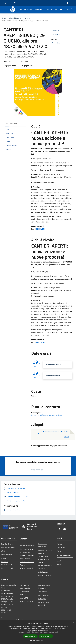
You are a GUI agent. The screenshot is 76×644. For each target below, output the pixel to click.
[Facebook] (55, 9)
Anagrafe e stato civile (27, 546)
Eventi (26, 18)
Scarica (65, 437)
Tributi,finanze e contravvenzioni (44, 558)
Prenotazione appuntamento (25, 587)
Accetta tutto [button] (30, 636)
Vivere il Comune (15, 18)
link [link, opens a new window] (57, 632)
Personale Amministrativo (6, 563)
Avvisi (59, 551)
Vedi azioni (56, 34)
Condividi (56, 30)
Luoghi (59, 561)
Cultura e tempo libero (27, 549)
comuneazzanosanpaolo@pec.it (12, 620)
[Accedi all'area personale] (68, 3)
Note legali (42, 599)
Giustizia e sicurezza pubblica (45, 552)
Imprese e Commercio (27, 555)
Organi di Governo (7, 544)
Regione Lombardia (9, 3)
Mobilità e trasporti (26, 568)
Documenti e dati (7, 568)
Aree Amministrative (8, 547)
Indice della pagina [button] (12, 123)
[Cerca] (72, 10)
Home (4, 18)
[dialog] (38, 632)
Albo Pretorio (43, 592)
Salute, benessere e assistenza (45, 567)
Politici (3, 558)
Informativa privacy (45, 595)
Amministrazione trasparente (44, 587)
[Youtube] (60, 9)
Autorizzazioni (43, 572)
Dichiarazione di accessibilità (44, 604)
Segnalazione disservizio (24, 593)
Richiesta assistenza (27, 601)
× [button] (74, 622)
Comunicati (61, 547)
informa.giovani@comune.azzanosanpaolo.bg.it (47, 415)
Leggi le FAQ (24, 598)
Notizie (59, 544)
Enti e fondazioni (7, 555)
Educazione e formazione (43, 545)
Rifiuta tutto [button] (46, 636)
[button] (38, 641)
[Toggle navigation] (4, 9)
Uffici (3, 551)
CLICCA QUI (41, 229)
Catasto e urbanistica (27, 562)
